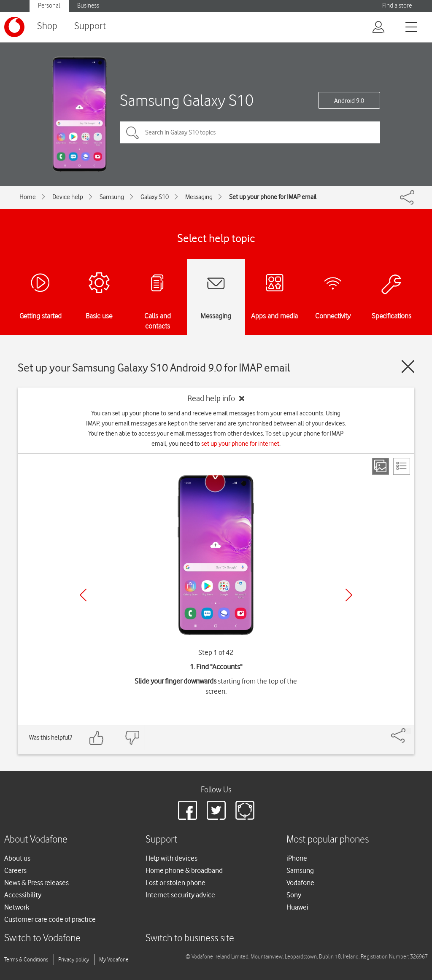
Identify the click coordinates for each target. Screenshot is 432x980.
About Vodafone (36, 840)
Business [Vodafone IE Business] (88, 6)
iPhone (297, 858)
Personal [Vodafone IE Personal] (49, 6)
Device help (68, 197)
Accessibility (23, 895)
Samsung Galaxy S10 (187, 100)
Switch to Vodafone (42, 938)
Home (28, 197)
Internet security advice (180, 895)
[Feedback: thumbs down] (132, 738)
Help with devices (171, 858)
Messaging (199, 197)
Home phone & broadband (184, 870)
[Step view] (381, 466)
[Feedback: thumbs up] (97, 738)
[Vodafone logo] (14, 27)
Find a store (397, 6)
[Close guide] (408, 366)
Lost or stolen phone (175, 883)
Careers (15, 870)
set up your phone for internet (240, 444)
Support (90, 26)
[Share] (408, 731)
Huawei (297, 907)
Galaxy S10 (155, 197)
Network (17, 907)
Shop (47, 26)
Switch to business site (190, 938)
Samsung (112, 197)
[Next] (349, 595)
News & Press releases (36, 883)
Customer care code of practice (50, 919)
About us (17, 858)
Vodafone (300, 883)
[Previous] (83, 595)
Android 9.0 (349, 101)
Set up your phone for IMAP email (273, 197)
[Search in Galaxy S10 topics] (250, 132)
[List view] (402, 466)
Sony (294, 895)
